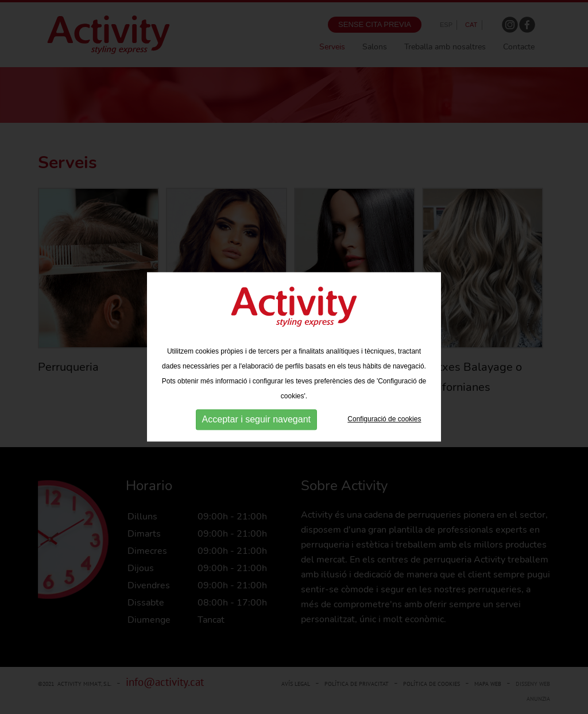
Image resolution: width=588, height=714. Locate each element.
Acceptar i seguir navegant (256, 419)
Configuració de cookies (384, 419)
